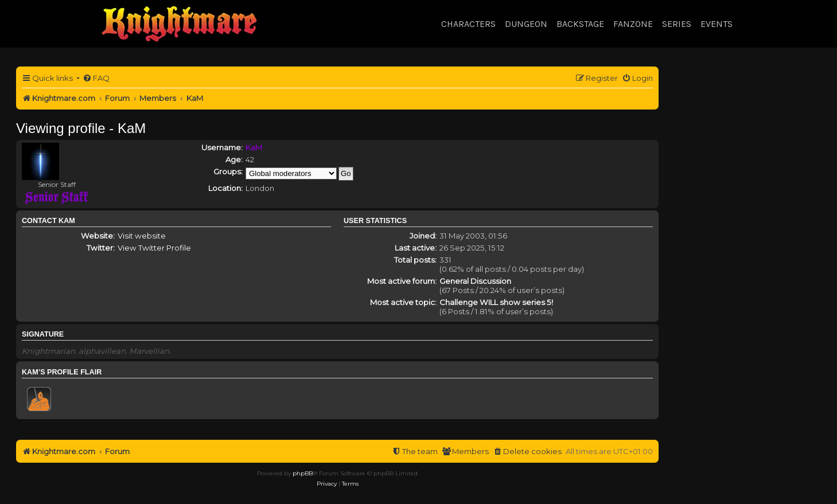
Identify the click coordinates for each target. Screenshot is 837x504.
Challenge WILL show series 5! (496, 302)
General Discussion (475, 281)
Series (677, 24)
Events (717, 24)
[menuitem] (96, 78)
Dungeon (526, 24)
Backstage (580, 24)
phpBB (303, 473)
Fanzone (633, 24)
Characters (468, 24)
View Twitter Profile (154, 248)
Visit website (142, 236)
